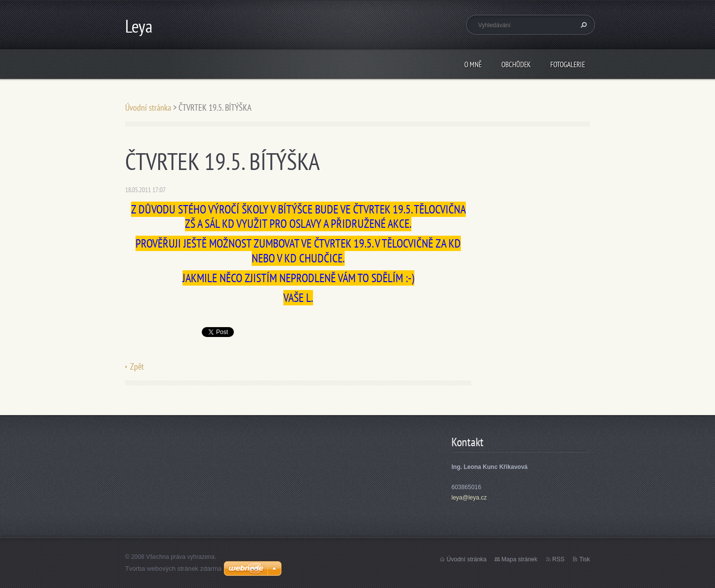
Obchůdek (516, 64)
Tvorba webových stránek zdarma (173, 568)
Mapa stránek (519, 559)
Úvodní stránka (148, 107)
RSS (559, 559)
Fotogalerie (568, 64)
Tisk (584, 559)
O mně (473, 64)
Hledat (582, 25)
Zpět (137, 366)
